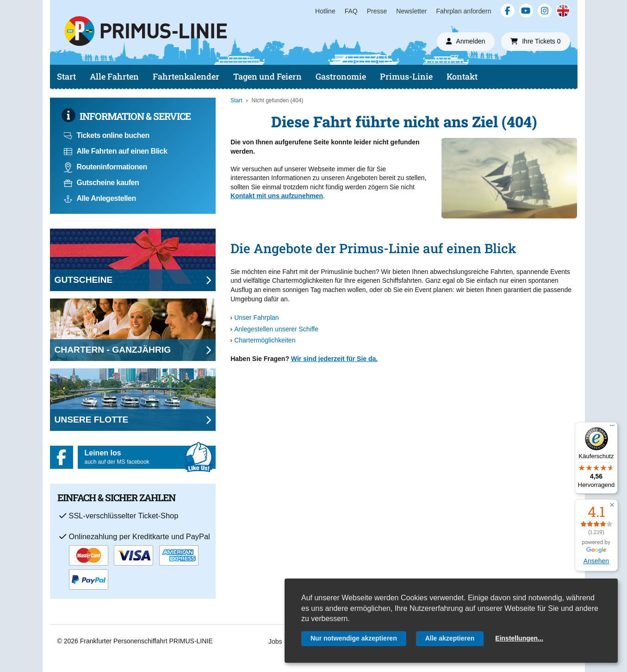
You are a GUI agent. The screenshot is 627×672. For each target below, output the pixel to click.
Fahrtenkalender (186, 76)
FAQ (351, 11)
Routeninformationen (106, 167)
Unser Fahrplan (257, 317)
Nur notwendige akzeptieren (354, 638)
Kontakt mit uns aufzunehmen (277, 196)
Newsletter (411, 11)
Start (66, 76)
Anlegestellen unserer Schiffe (276, 329)
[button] (612, 505)
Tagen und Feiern (267, 76)
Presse (377, 11)
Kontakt (462, 76)
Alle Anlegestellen (100, 198)
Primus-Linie (406, 76)
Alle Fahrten (114, 76)
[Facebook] (508, 11)
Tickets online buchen (107, 135)
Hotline (325, 11)
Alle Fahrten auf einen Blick (116, 151)
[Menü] (612, 428)
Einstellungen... (519, 638)
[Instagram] (545, 11)
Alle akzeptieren (450, 638)
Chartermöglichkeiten (265, 340)
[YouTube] (526, 11)
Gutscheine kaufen (102, 183)
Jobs (275, 641)
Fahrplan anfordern (463, 11)
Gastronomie (341, 76)
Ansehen (596, 561)
